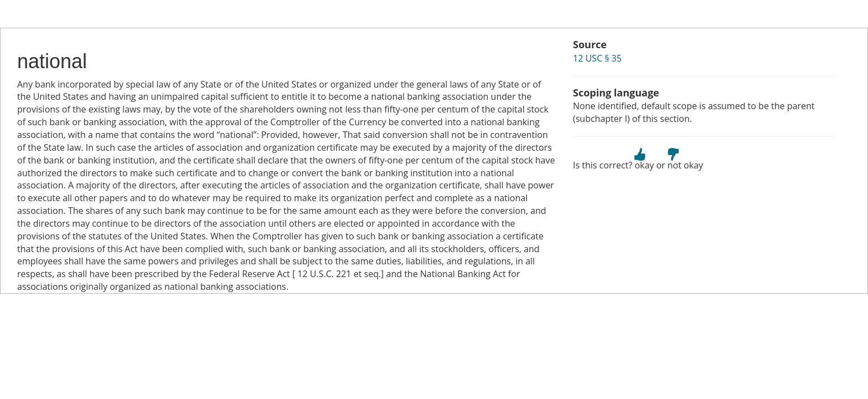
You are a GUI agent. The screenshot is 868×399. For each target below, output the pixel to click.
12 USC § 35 (597, 58)
